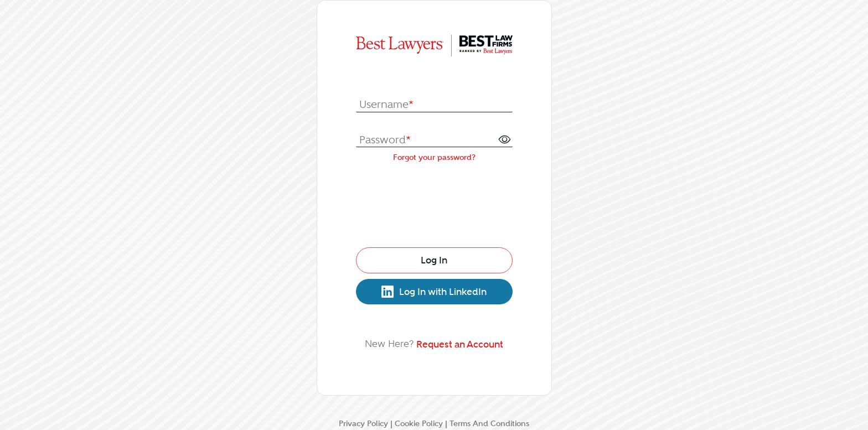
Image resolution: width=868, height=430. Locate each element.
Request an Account (460, 344)
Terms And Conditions (489, 423)
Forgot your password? (434, 157)
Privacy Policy (363, 423)
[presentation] (434, 202)
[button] (504, 139)
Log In (434, 260)
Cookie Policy (419, 423)
